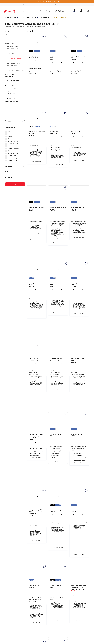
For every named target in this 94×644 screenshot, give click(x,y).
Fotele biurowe (9, 43)
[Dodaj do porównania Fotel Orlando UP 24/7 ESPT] (73, 463)
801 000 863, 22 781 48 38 (11, 4)
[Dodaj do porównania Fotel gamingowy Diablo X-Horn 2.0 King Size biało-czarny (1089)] (31, 540)
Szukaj (15, 184)
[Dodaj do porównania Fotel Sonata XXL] (31, 457)
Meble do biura (10, 96)
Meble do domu (10, 98)
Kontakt (82, 4)
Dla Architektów (72, 4)
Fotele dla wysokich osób (12, 56)
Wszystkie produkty (11, 18)
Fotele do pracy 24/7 (11, 66)
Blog (78, 4)
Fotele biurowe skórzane (12, 63)
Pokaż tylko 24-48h (11, 35)
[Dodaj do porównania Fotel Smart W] (52, 243)
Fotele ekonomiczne (11, 51)
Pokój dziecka (9, 77)
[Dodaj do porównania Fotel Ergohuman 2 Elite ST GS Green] (52, 389)
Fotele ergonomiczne (12, 46)
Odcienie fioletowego (12, 146)
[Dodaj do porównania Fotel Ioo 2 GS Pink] (73, 554)
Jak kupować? (64, 4)
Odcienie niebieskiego (12, 148)
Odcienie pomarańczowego (14, 151)
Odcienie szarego (11, 156)
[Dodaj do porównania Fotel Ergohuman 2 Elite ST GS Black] (73, 389)
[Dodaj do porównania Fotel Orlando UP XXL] (52, 461)
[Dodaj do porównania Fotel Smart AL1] (73, 237)
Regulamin (57, 4)
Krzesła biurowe (10, 74)
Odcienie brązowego (12, 141)
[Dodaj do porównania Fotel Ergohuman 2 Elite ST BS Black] (31, 316)
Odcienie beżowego (12, 139)
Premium (55, 18)
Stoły (8, 91)
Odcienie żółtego (11, 160)
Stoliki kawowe (10, 94)
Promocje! (44, 18)
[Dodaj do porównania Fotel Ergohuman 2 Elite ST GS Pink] (31, 389)
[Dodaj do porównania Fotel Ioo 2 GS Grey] (52, 620)
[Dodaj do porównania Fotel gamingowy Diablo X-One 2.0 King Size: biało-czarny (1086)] (31, 622)
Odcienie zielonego (12, 158)
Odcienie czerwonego (12, 144)
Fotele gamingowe (11, 49)
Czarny (8, 134)
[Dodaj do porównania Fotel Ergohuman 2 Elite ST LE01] (73, 160)
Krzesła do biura (10, 89)
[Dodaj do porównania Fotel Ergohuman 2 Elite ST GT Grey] (52, 164)
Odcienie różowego (12, 153)
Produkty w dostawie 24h (29, 18)
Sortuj (29, 31)
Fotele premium (10, 68)
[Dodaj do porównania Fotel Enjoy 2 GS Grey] (52, 547)
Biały (8, 132)
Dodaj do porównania (37, 162)
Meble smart (64, 18)
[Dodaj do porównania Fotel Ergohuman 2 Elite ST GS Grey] (73, 313)
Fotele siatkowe (10, 53)
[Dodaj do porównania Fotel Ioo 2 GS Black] (73, 620)
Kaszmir (9, 136)
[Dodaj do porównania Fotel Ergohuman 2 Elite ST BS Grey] (52, 313)
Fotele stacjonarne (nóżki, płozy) (14, 70)
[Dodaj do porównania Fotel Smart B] (31, 162)
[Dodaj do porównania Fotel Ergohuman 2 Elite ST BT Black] (31, 240)
